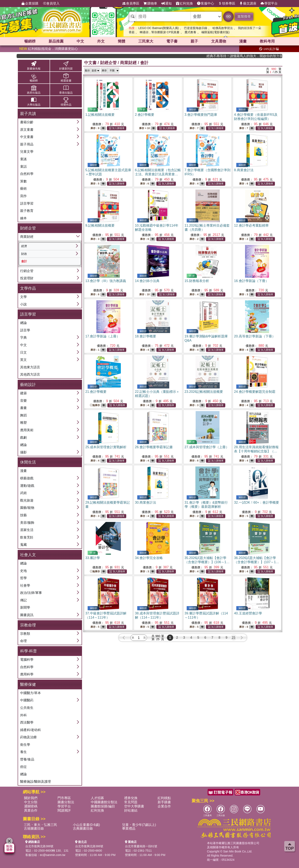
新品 (56, 41)
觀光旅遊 (27, 500)
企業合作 (164, 806)
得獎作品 (66, 102)
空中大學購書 (134, 806)
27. (207, 447)
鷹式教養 (190, 32)
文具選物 (219, 41)
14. (147, 281)
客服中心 (206, 4)
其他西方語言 (30, 374)
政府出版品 (34, 90)
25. (106, 447)
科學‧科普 (29, 651)
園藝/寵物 (27, 508)
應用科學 (27, 674)
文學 (23, 297)
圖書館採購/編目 (103, 806)
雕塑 (23, 423)
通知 (167, 4)
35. (207, 562)
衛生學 (25, 745)
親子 (194, 41)
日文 (23, 352)
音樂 (23, 401)
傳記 (23, 600)
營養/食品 (27, 759)
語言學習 (27, 203)
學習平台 (269, 4)
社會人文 (28, 555)
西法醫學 (27, 722)
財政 (24, 254)
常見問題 (131, 802)
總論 (23, 323)
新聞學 (25, 607)
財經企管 (28, 228)
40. (248, 613)
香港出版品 (66, 90)
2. (145, 115)
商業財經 (27, 237)
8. (244, 170)
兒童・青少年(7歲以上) (139, 825)
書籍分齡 (27, 122)
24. (255, 392)
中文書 (90, 63)
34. (149, 558)
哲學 (23, 578)
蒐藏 (23, 545)
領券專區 (227, 4)
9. (100, 225)
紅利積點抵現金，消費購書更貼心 (49, 49)
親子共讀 (28, 114)
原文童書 (27, 130)
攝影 (23, 452)
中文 (80, 41)
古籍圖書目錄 (34, 828)
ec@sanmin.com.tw (53, 855)
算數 (23, 181)
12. (251, 225)
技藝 (23, 515)
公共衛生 (27, 708)
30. (146, 502)
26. (154, 447)
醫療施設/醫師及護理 (36, 782)
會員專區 (131, 4)
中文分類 (31, 802)
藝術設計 (28, 385)
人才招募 (97, 798)
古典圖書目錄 (83, 828)
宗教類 (25, 634)
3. (201, 115)
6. (158, 174)
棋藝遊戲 (27, 478)
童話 (23, 167)
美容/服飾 (27, 523)
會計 (24, 261)
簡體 (121, 41)
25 (234, 638)
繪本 (23, 218)
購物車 (150, 4)
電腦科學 (27, 660)
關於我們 (31, 798)
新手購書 (164, 802)
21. (96, 392)
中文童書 (27, 137)
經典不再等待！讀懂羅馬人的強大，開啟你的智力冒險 (261, 56)
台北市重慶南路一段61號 (141, 846)
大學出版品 (34, 102)
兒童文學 (27, 152)
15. (197, 281)
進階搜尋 (244, 16)
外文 (101, 41)
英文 (23, 360)
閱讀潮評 (64, 810)
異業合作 (31, 810)
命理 (23, 641)
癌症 (23, 767)
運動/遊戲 (27, 486)
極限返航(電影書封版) (215, 32)
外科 (23, 715)
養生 (23, 752)
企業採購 (30, 4)
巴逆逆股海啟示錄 (196, 28)
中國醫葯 (27, 700)
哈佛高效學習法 (223, 28)
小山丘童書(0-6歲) (86, 825)
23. (204, 392)
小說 (23, 304)
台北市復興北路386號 (39, 846)
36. (257, 562)
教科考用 (267, 41)
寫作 (23, 196)
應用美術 (27, 430)
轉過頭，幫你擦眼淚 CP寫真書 (160, 32)
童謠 (23, 159)
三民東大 (146, 41)
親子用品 (27, 144)
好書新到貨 (66, 65)
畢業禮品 (129, 828)
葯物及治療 (28, 737)
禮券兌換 (131, 798)
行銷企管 (27, 271)
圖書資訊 (27, 615)
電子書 (172, 41)
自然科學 (27, 174)
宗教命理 (28, 625)
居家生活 (27, 530)
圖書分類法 (66, 802)
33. (93, 558)
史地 (23, 571)
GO (228, 16)
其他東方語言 (30, 367)
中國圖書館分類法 (104, 802)
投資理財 (27, 278)
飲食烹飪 (27, 537)
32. (257, 502)
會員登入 (51, 4)
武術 (23, 493)
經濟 (24, 246)
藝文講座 (248, 4)
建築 (23, 393)
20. (255, 336)
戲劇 (23, 438)
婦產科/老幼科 (31, 730)
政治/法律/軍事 (31, 593)
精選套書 (66, 78)
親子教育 (27, 211)
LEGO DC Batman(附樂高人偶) (158, 28)
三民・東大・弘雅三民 (40, 825)
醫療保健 (28, 684)
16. (251, 281)
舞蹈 (23, 415)
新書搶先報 (34, 65)
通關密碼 (31, 806)
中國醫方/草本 (31, 693)
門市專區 (64, 798)
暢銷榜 (30, 41)
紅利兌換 (184, 4)
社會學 (25, 585)
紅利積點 (164, 798)
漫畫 (243, 41)
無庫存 (95, 405)
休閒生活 (28, 462)
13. (106, 281)
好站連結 (131, 810)
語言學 (25, 330)
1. (100, 115)
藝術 (23, 189)
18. (146, 336)
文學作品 (28, 288)
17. (103, 336)
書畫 (23, 408)
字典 (23, 338)
